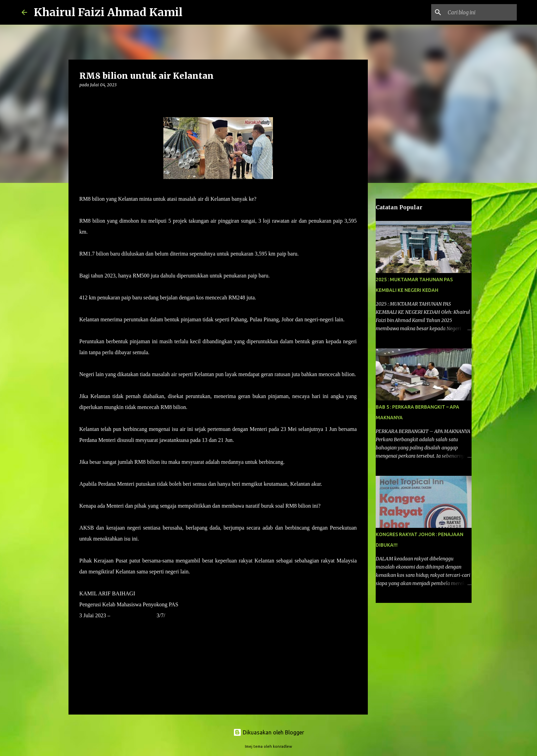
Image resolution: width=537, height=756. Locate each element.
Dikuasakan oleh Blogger (269, 732)
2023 (171, 615)
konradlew (283, 746)
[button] (84, 99)
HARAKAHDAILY (134, 615)
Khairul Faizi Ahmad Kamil (108, 12)
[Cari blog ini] (481, 12)
